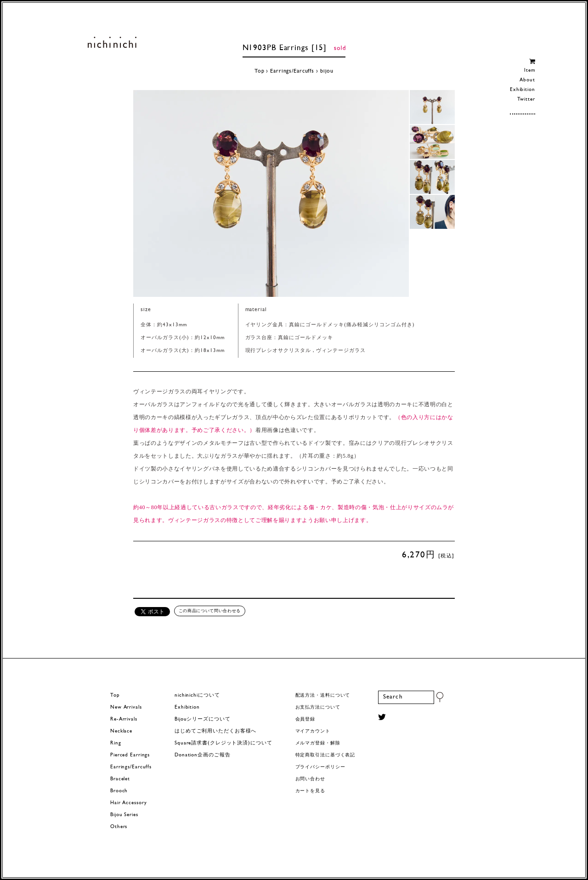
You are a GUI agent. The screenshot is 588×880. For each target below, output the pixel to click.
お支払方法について (318, 707)
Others (119, 827)
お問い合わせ (310, 779)
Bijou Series (124, 815)
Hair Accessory (128, 803)
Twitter (526, 99)
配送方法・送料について (323, 695)
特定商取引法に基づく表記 (325, 755)
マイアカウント (313, 731)
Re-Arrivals (124, 719)
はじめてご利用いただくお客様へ (215, 731)
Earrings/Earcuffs (292, 71)
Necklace (121, 731)
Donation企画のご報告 (202, 755)
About (527, 80)
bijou (327, 71)
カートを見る (310, 791)
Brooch (119, 791)
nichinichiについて (197, 695)
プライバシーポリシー (320, 767)
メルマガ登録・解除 (318, 743)
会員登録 (305, 719)
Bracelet (120, 779)
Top (260, 71)
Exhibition (523, 90)
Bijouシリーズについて (203, 719)
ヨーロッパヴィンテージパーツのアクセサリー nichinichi (112, 42)
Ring (116, 743)
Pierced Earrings (130, 755)
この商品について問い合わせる (210, 611)
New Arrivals (126, 707)
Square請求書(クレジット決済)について (223, 743)
